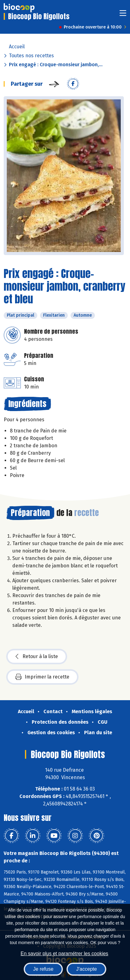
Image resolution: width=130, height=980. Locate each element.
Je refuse (43, 969)
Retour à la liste (37, 657)
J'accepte (86, 969)
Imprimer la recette (42, 677)
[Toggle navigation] (123, 15)
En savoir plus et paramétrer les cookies (65, 954)
